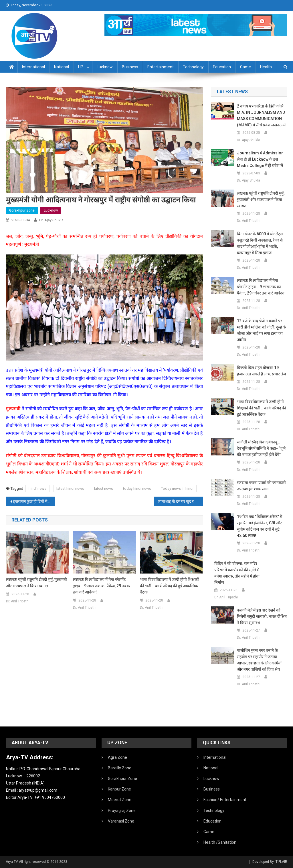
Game (246, 67)
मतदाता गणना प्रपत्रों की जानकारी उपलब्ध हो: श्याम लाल (261, 486)
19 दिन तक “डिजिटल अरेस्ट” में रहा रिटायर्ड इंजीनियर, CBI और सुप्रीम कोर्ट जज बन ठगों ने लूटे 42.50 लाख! (260, 526)
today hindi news (137, 488)
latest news (104, 488)
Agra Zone (117, 757)
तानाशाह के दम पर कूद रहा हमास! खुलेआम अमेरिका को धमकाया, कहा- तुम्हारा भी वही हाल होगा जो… (181, 501)
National (62, 67)
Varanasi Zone (121, 821)
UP (81, 67)
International (33, 67)
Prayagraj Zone (122, 811)
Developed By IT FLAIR (270, 862)
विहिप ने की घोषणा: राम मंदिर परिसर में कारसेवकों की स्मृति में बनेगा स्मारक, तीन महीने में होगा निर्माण (237, 573)
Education (222, 67)
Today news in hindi (177, 488)
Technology (193, 67)
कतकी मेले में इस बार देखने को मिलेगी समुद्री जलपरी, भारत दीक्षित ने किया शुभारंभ (262, 616)
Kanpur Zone (119, 789)
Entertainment (161, 67)
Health (266, 67)
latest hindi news (70, 488)
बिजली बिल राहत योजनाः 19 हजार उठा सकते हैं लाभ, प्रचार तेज (261, 371)
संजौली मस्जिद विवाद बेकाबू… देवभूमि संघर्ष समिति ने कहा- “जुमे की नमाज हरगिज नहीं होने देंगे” (261, 448)
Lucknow (105, 67)
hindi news (37, 488)
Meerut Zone (120, 800)
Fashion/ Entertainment (225, 800)
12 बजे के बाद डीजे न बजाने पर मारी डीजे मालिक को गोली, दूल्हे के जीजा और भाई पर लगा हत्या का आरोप (261, 330)
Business (130, 67)
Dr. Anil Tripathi (18, 601)
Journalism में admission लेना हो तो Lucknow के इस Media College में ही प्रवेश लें (260, 159)
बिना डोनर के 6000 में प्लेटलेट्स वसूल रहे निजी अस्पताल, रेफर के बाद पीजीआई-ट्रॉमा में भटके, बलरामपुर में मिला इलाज (260, 243)
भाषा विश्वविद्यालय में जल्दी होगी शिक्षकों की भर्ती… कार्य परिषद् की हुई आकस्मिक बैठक (169, 586)
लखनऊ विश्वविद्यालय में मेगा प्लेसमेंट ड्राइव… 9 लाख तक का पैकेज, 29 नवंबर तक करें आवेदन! (102, 586)
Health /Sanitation (220, 842)
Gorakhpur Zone (22, 210)
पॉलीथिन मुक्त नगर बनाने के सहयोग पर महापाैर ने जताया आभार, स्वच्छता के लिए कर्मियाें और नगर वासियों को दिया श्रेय (259, 660)
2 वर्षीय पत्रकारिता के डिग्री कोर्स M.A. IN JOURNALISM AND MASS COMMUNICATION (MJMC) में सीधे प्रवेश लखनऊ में (261, 116)
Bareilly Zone (120, 768)
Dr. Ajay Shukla (51, 220)
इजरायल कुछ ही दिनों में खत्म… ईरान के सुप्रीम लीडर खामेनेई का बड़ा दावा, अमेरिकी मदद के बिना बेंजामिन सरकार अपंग (34, 501)
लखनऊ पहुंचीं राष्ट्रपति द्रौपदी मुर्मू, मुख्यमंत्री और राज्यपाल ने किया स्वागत (36, 583)
